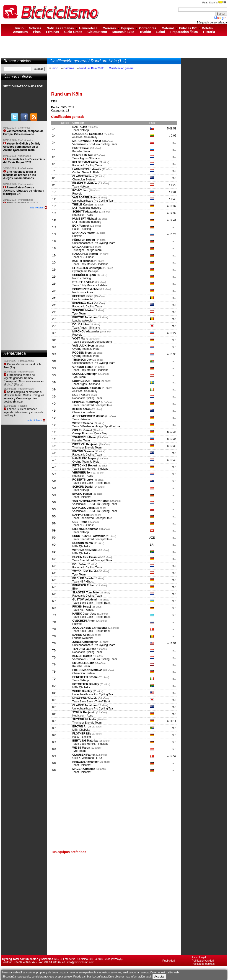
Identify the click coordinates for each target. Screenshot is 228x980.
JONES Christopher (85, 642)
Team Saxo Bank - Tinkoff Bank (91, 483)
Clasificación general (122, 68)
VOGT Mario (80, 339)
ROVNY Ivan (80, 190)
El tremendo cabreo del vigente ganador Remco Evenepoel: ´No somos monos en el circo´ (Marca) (24, 380)
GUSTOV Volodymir (85, 600)
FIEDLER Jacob (82, 578)
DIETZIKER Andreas (85, 529)
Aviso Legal (199, 957)
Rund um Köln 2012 (91, 68)
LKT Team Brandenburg (87, 208)
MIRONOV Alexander (86, 332)
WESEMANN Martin (85, 550)
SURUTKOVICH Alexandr (88, 536)
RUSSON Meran (83, 543)
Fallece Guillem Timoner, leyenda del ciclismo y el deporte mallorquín (23, 412)
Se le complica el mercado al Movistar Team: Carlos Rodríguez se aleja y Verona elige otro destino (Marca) (24, 397)
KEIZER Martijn (82, 656)
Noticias (35, 28)
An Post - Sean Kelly (85, 137)
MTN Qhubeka (81, 546)
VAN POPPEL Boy (84, 198)
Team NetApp (81, 130)
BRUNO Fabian (82, 494)
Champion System (83, 180)
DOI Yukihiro (80, 324)
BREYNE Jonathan (84, 317)
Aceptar (159, 976)
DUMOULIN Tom (83, 155)
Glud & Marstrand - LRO (87, 758)
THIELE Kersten (83, 205)
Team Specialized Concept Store (92, 342)
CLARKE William (83, 176)
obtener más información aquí (133, 977)
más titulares (34, 420)
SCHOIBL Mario (82, 310)
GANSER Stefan (83, 367)
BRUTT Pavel (81, 148)
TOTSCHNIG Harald (85, 571)
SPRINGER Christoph (86, 402)
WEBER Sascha (83, 423)
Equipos (128, 28)
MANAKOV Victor (84, 233)
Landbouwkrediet (83, 299)
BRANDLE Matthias (85, 183)
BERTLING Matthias (85, 741)
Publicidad (169, 961)
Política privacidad (203, 961)
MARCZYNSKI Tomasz (87, 141)
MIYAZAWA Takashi (85, 698)
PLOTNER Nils (82, 734)
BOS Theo (79, 395)
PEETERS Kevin (83, 296)
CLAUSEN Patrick (84, 755)
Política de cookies (203, 964)
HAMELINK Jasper (84, 458)
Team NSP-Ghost (83, 257)
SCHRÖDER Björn (84, 275)
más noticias (37, 208)
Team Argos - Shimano (86, 158)
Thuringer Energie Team (87, 250)
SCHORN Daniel (83, 487)
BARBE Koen (81, 635)
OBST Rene (80, 522)
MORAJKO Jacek (83, 508)
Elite (75, 589)
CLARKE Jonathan (84, 705)
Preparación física (184, 32)
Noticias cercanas (60, 28)
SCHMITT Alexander (85, 212)
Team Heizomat (82, 419)
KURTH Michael (82, 261)
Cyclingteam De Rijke (85, 271)
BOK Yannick (81, 226)
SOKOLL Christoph (85, 374)
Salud (161, 32)
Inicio (19, 28)
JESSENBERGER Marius (89, 416)
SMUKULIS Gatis (83, 663)
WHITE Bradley (82, 691)
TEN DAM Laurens (84, 649)
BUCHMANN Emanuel (87, 557)
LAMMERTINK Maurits (87, 169)
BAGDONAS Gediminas (88, 134)
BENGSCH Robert (84, 585)
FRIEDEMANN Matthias (87, 670)
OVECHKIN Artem (84, 621)
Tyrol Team (79, 314)
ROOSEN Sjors (82, 353)
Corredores (148, 28)
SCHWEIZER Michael (86, 289)
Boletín (207, 28)
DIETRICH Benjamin (86, 444)
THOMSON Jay (82, 360)
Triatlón (145, 32)
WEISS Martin (81, 748)
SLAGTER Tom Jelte (85, 593)
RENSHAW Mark (83, 303)
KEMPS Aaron (81, 409)
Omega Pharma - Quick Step (90, 433)
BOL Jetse (79, 564)
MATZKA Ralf (81, 247)
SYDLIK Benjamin (84, 712)
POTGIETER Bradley (86, 684)
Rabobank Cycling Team (87, 165)
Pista (37, 32)
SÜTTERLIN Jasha (85, 719)
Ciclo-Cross (73, 32)
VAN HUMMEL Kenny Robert (91, 501)
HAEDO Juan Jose (84, 614)
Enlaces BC (188, 28)
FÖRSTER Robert (84, 240)
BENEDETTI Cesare (85, 677)
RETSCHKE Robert (85, 466)
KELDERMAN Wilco (85, 162)
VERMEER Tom (82, 473)
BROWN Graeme (83, 451)
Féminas (53, 32)
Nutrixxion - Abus (83, 215)
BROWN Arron (82, 727)
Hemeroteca (88, 28)
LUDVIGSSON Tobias (86, 381)
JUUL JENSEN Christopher (90, 628)
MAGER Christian (84, 769)
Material (168, 28)
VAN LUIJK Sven (83, 346)
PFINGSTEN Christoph (87, 268)
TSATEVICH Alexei (84, 437)
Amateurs (20, 32)
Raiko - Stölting (82, 229)
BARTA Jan (80, 127)
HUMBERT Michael (84, 219)
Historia (209, 32)
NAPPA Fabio (81, 515)
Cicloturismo (97, 32)
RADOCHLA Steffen (85, 254)
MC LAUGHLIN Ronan (87, 388)
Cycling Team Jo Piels (86, 172)
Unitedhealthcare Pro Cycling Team (94, 201)
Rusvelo (77, 194)
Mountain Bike (123, 32)
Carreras (109, 28)
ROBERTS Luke (83, 480)
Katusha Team (81, 151)
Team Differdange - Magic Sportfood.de (96, 426)
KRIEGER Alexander (85, 762)
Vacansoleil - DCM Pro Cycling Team (95, 144)
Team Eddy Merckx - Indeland (90, 264)
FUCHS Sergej (82, 607)
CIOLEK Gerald (82, 430)
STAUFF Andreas (83, 282)
